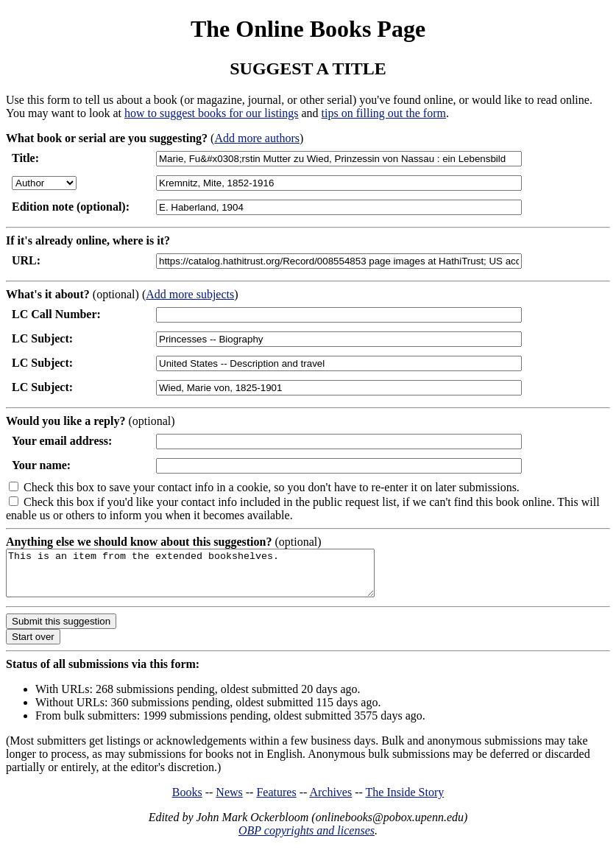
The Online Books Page (308, 29)
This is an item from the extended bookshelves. (212, 577)
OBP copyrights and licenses (307, 839)
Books (187, 801)
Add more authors (257, 138)
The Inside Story (405, 801)
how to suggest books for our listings (211, 113)
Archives (330, 801)
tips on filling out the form (384, 113)
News (229, 801)
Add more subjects (190, 294)
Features (276, 801)
